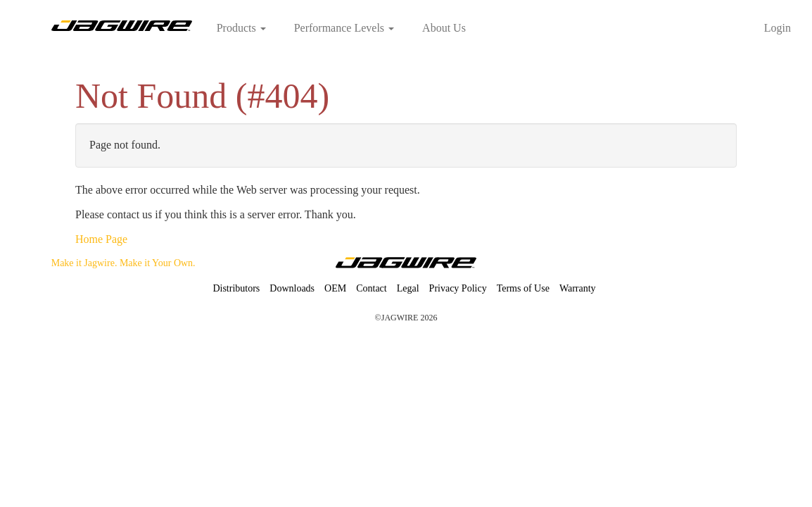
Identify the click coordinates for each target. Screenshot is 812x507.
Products (241, 28)
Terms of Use (523, 288)
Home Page (101, 239)
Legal (408, 288)
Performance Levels (344, 28)
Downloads (292, 288)
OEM (335, 288)
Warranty (578, 288)
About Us (444, 28)
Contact (372, 288)
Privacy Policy (458, 288)
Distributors (236, 288)
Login (778, 28)
